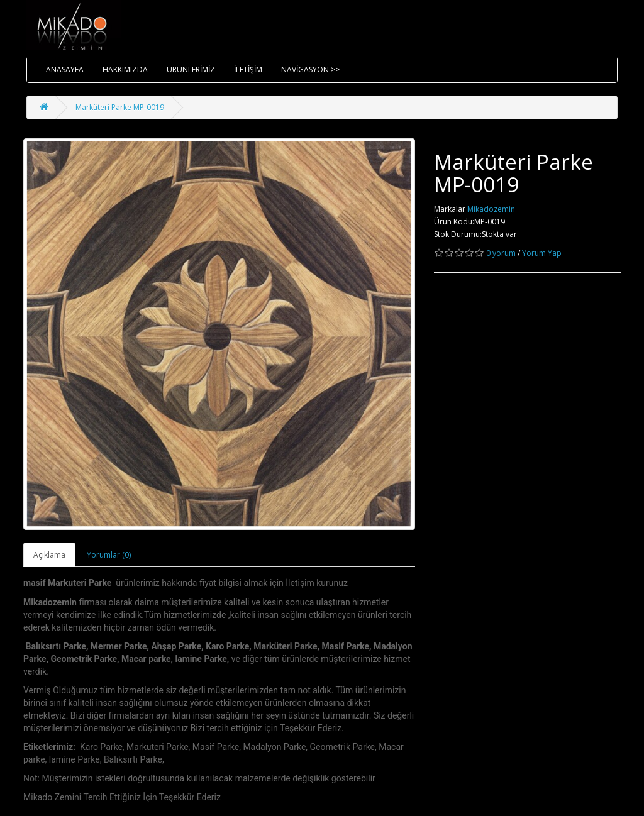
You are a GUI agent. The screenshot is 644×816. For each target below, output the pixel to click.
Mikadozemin (491, 209)
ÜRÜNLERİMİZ (191, 69)
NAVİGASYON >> (310, 69)
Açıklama (49, 555)
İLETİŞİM (248, 69)
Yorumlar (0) (109, 555)
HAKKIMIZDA (125, 69)
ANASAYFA (65, 69)
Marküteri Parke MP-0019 (120, 107)
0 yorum (501, 253)
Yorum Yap (542, 253)
